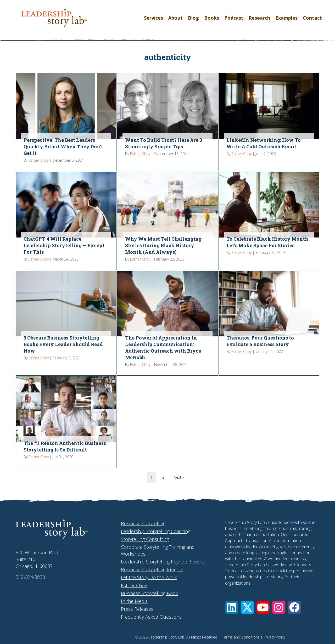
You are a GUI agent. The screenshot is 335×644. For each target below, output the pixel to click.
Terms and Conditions (241, 637)
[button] (232, 607)
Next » (179, 477)
